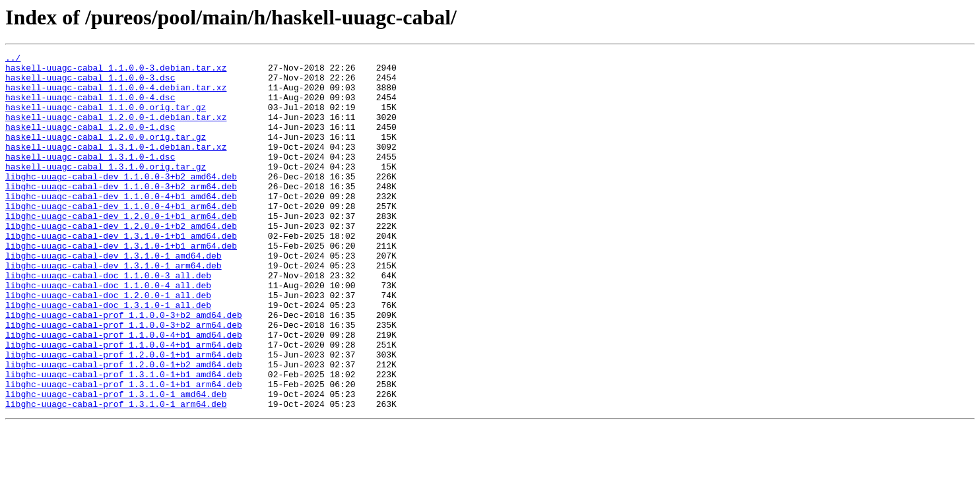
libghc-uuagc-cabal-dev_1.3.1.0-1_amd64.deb (114, 297)
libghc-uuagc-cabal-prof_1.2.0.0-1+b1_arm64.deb (124, 416)
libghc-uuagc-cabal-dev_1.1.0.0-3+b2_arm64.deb (121, 214)
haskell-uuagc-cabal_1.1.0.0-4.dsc (90, 107)
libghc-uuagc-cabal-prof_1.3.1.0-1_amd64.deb (116, 463)
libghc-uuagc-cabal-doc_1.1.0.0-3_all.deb (108, 321)
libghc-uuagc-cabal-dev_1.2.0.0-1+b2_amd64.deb (121, 261)
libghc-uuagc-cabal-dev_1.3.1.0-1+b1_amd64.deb (121, 273)
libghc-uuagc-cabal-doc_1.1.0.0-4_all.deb (108, 332)
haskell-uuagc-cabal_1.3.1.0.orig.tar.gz (106, 190)
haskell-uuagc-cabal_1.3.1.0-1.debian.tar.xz (116, 166)
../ (13, 59)
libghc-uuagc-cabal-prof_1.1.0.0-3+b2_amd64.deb (124, 368)
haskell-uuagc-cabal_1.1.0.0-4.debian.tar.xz (116, 95)
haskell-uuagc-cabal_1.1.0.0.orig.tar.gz (106, 119)
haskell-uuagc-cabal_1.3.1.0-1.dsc (90, 178)
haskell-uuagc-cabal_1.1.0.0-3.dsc (90, 83)
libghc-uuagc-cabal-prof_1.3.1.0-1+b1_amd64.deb (124, 439)
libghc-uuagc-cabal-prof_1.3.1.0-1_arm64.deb (116, 475)
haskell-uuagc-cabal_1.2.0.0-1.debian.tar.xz (116, 131)
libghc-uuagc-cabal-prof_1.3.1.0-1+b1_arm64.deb (124, 451)
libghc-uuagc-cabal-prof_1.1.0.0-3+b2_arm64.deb (124, 380)
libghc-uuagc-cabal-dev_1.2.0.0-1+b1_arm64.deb (121, 249)
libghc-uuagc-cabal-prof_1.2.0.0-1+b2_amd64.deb (124, 427)
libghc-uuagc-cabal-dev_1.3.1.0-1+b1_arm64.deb (121, 285)
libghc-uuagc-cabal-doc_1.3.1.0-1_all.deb (108, 356)
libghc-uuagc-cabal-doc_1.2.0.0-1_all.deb (108, 344)
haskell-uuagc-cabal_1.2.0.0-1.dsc (90, 142)
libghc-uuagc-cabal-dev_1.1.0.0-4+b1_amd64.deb (121, 226)
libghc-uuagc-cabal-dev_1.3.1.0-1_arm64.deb (114, 309)
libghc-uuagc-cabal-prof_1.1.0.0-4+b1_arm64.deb (124, 404)
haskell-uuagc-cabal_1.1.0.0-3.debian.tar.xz (116, 71)
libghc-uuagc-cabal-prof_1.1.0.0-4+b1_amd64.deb (124, 392)
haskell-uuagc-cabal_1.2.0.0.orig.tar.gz (106, 154)
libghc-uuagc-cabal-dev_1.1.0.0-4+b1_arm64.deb (121, 237)
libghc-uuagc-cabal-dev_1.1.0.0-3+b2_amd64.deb (121, 202)
